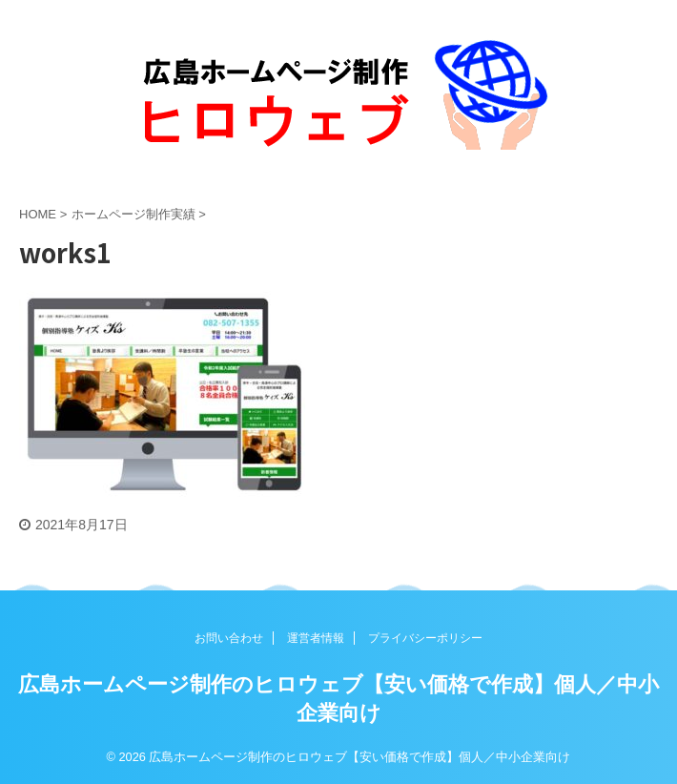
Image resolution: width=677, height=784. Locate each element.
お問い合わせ (229, 638)
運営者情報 (316, 638)
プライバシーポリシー (425, 638)
